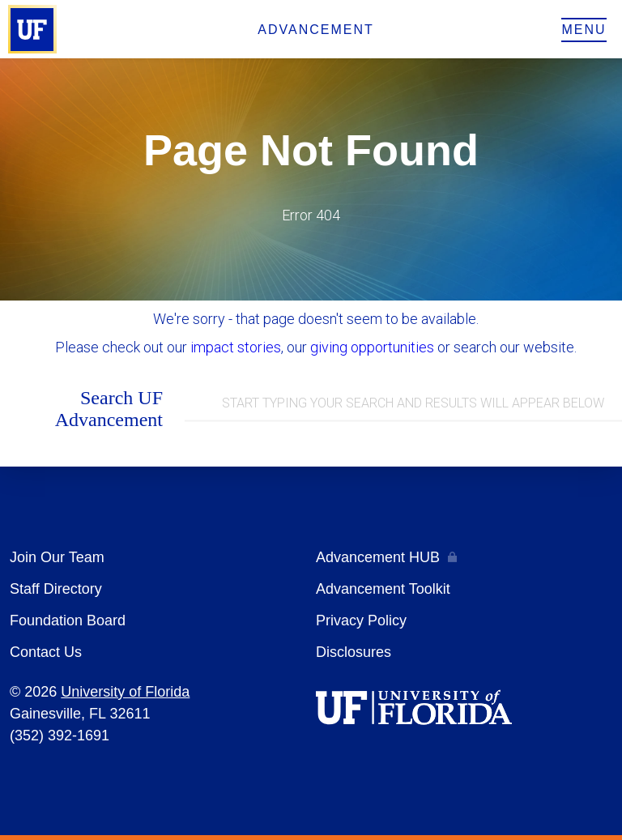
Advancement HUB (378, 557)
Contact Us (46, 652)
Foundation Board (68, 620)
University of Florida (125, 692)
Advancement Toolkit (383, 589)
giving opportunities (372, 347)
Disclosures (354, 652)
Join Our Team (57, 557)
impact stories (236, 347)
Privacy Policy (361, 620)
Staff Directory (56, 589)
